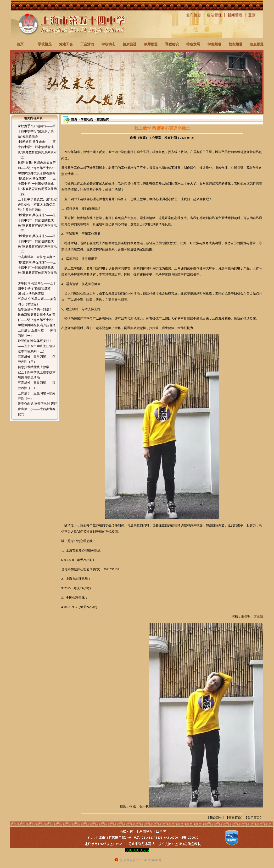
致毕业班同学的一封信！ (35, 309)
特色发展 (193, 44)
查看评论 (235, 818)
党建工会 (66, 44)
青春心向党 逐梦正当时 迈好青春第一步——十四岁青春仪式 (37, 409)
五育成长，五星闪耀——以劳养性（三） (37, 359)
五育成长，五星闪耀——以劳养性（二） (37, 385)
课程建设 (172, 44)
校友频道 (236, 44)
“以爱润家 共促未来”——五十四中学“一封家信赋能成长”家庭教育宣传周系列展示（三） (37, 223)
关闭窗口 (254, 818)
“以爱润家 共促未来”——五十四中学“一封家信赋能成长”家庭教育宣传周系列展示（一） (37, 270)
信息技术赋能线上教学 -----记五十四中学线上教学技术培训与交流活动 (37, 372)
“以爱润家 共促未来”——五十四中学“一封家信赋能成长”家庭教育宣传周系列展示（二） (37, 244)
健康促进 (130, 44)
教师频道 (151, 44)
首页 (20, 44)
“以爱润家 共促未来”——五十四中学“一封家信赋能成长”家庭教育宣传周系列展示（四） (37, 186)
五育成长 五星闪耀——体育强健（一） (37, 333)
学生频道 (214, 44)
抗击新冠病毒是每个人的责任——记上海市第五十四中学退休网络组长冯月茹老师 (37, 320)
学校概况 (45, 44)
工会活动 (87, 44)
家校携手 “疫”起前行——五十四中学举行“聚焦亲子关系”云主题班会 (37, 131)
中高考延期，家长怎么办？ (37, 257)
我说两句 (216, 818)
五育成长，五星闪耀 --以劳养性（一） (37, 396)
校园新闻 (103, 119)
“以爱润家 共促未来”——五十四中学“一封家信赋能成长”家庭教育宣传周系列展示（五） (37, 150)
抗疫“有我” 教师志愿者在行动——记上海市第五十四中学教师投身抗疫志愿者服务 (37, 168)
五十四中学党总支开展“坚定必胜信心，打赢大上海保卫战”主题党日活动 (37, 205)
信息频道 (257, 44)
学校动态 (108, 44)
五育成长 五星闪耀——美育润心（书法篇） (37, 302)
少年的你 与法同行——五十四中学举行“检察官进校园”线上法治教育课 (37, 288)
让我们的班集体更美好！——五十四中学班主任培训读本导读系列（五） (37, 346)
